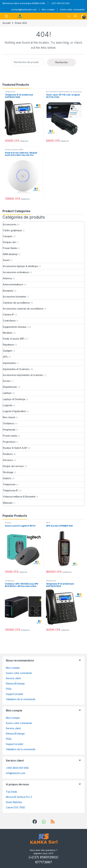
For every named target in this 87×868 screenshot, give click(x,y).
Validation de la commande (21, 699)
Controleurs (9, 321)
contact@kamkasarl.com (24, 9)
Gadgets (7, 351)
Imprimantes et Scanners (16, 369)
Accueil (6, 23)
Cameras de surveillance (16, 303)
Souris (6, 260)
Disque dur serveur (13, 466)
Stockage (8, 472)
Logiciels (8, 405)
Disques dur (9, 242)
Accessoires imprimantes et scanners (64, 92)
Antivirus (7, 278)
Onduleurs (8, 423)
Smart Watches (14, 802)
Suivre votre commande (72, 9)
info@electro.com (16, 773)
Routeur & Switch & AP (15, 448)
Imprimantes (9, 363)
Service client (13, 678)
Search (68, 16)
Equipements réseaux (15, 327)
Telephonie (10, 92)
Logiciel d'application (14, 411)
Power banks (10, 436)
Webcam (8, 503)
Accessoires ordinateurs (16, 272)
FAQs (9, 689)
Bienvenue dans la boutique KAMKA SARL (24, 3)
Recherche (62, 62)
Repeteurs (9, 345)
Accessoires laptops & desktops (20, 266)
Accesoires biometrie (14, 297)
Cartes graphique (12, 230)
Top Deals (12, 792)
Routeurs (8, 454)
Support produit (14, 694)
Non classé (9, 417)
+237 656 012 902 (60, 3)
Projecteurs (9, 442)
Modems (8, 333)
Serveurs (8, 460)
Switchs (7, 478)
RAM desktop (10, 254)
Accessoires (10, 224)
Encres (7, 381)
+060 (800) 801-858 (17, 768)
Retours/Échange (15, 683)
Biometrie (8, 291)
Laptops (7, 393)
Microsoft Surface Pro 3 (19, 797)
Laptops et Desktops (14, 399)
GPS (5, 357)
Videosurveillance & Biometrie (19, 497)
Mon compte (48, 9)
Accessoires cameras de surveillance (23, 309)
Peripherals (9, 430)
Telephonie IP (10, 490)
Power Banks (10, 248)
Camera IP (8, 314)
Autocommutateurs (13, 284)
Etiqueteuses (10, 387)
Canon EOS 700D (15, 807)
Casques (8, 236)
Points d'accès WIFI (14, 150)
